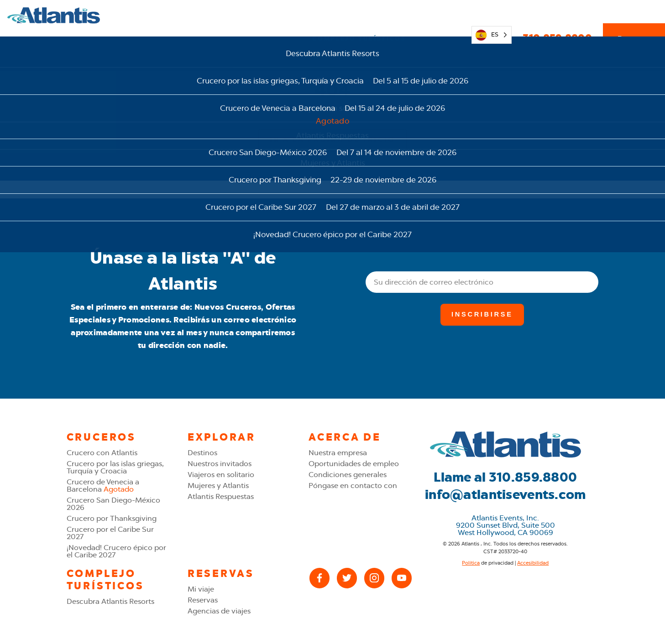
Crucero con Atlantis (102, 453)
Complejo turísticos (359, 15)
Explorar (212, 15)
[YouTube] (402, 578)
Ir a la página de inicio (332, 140)
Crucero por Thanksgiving (112, 518)
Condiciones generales (348, 475)
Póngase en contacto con (353, 486)
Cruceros (273, 15)
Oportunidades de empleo (354, 464)
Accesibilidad (533, 563)
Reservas (634, 15)
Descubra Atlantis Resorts (110, 601)
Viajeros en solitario (221, 475)
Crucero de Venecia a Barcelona (103, 486)
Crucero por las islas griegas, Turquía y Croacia (115, 467)
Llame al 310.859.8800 (505, 477)
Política (471, 563)
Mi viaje (442, 15)
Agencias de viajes (219, 611)
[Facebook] (319, 578)
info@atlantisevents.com (505, 494)
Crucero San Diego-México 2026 (113, 504)
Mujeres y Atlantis (218, 486)
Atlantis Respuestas (221, 496)
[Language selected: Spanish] (492, 15)
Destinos (202, 453)
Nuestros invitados (220, 464)
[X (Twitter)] (347, 578)
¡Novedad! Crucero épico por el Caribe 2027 (116, 551)
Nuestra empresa (338, 453)
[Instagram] (374, 578)
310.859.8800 (557, 15)
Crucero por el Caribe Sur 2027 (110, 533)
